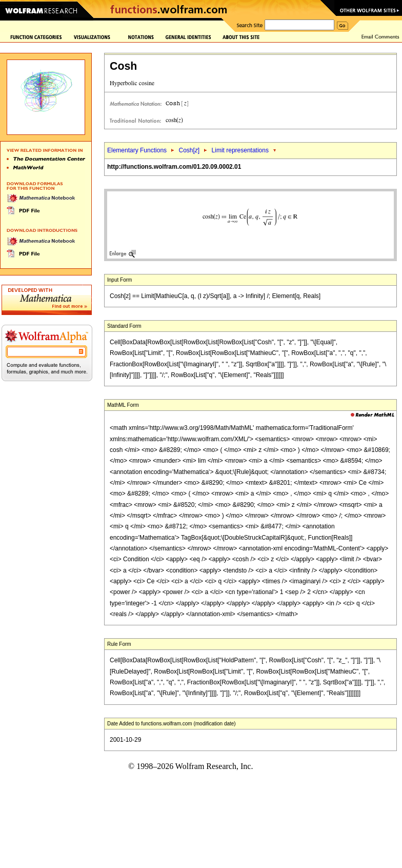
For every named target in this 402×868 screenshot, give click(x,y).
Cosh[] (189, 150)
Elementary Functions (137, 150)
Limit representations (240, 150)
